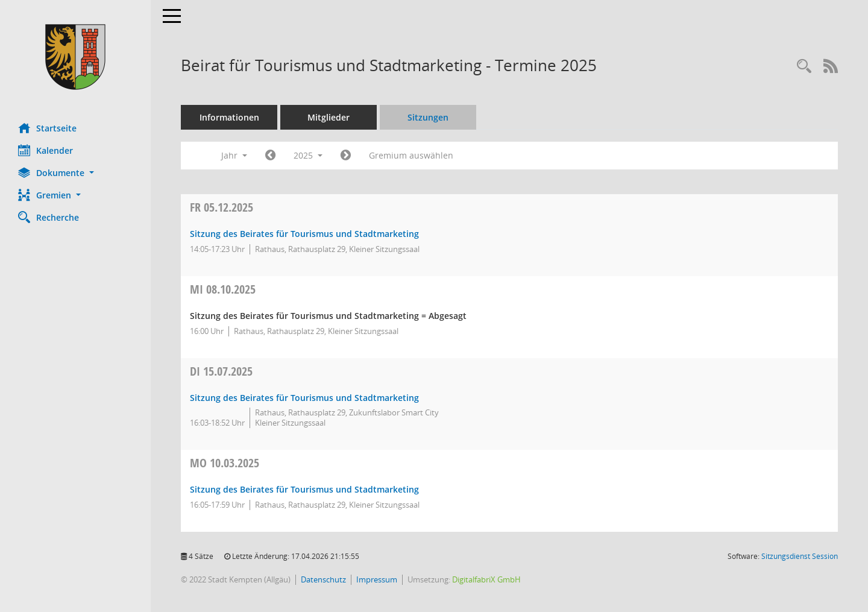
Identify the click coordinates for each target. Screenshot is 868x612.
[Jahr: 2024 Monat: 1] (270, 156)
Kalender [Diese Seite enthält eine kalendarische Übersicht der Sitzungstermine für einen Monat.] (46, 150)
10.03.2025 (225, 463)
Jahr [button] (234, 155)
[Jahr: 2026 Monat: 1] (346, 156)
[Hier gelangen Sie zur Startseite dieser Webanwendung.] (75, 57)
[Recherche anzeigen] (804, 67)
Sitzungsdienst (800, 556)
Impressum (377, 579)
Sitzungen (428, 117)
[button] (75, 173)
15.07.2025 (221, 371)
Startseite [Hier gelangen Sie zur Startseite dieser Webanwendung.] (47, 128)
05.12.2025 (222, 207)
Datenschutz (323, 579)
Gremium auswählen (411, 155)
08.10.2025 (223, 289)
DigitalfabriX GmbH (486, 579)
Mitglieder (329, 117)
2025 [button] (308, 155)
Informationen (229, 117)
